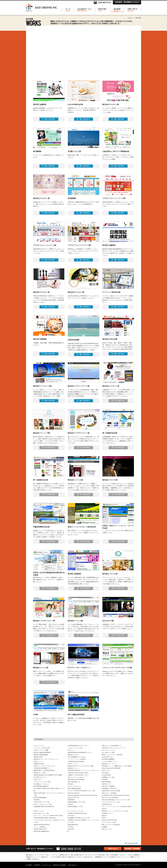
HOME (130, 18)
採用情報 (37, 865)
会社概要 (29, 865)
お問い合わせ (72, 865)
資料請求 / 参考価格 (59, 865)
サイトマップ (46, 865)
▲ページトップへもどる (131, 843)
